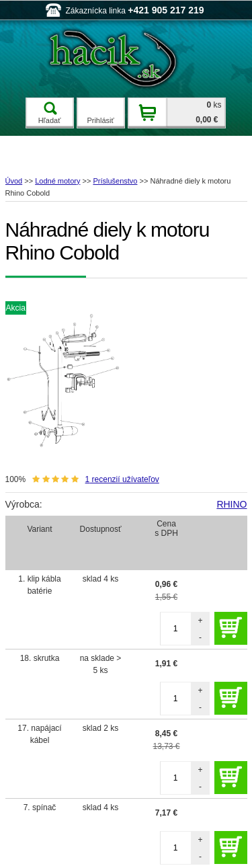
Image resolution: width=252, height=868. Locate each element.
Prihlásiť (100, 120)
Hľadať (50, 113)
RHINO (232, 504)
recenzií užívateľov (122, 479)
